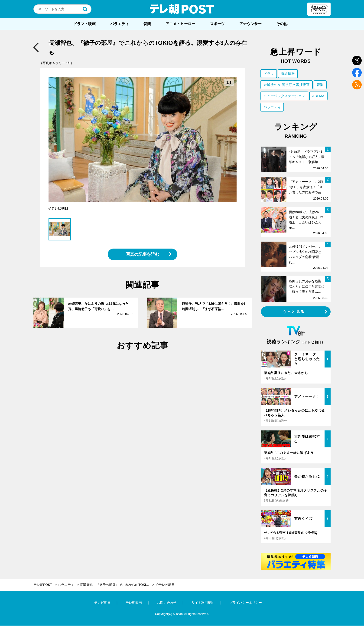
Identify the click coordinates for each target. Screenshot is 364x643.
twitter (357, 61)
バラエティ (120, 24)
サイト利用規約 (203, 603)
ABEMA (318, 96)
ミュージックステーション (284, 96)
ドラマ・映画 (84, 24)
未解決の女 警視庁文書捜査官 (287, 85)
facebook (357, 73)
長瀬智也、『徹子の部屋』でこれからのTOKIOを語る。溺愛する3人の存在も (117, 585)
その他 (282, 24)
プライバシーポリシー (246, 603)
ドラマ (269, 74)
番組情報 (288, 74)
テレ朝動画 (134, 603)
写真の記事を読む (143, 254)
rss (357, 85)
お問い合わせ (167, 603)
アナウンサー (250, 24)
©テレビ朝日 (166, 585)
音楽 (147, 24)
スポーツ (217, 24)
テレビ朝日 (102, 603)
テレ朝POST (182, 9)
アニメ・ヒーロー (180, 24)
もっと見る (294, 312)
